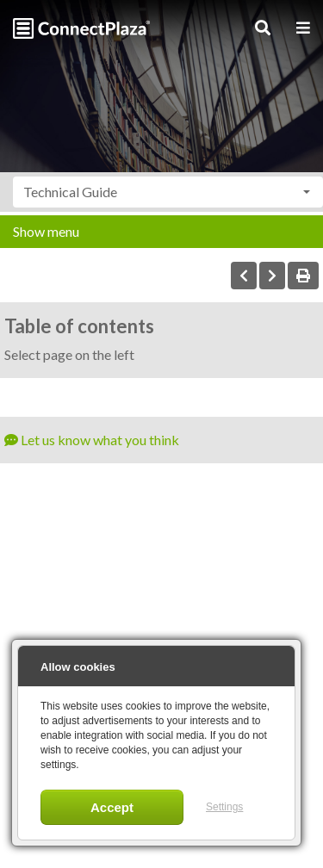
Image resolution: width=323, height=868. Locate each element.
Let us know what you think (92, 440)
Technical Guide (70, 192)
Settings (224, 807)
